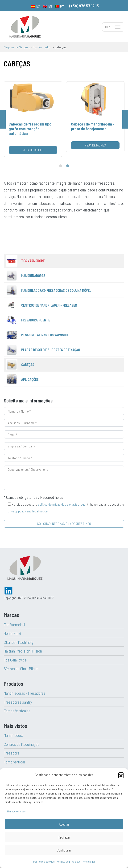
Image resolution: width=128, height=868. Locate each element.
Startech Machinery (19, 642)
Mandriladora (13, 735)
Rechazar (64, 837)
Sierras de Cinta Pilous (21, 669)
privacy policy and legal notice (28, 511)
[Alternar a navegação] (113, 27)
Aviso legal (89, 861)
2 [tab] (68, 166)
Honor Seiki (12, 633)
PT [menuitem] (62, 6)
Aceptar (64, 824)
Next (125, 119)
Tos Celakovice (15, 660)
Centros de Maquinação (22, 744)
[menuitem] (35, 6)
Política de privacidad (69, 861)
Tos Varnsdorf (14, 625)
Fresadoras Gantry (18, 702)
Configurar (64, 850)
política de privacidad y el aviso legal (62, 504)
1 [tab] (61, 166)
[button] (121, 775)
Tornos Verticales (17, 711)
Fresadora (12, 753)
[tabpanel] (33, 119)
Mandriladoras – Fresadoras (25, 693)
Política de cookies (44, 861)
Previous (3, 119)
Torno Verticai (14, 762)
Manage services (16, 811)
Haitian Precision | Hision (23, 651)
